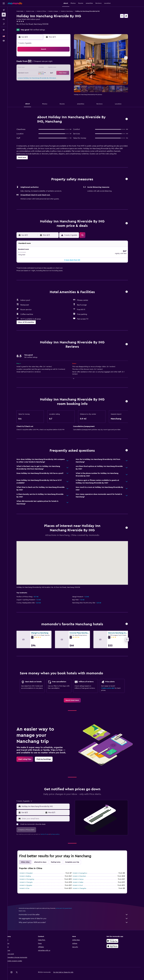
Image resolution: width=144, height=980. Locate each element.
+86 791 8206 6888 (27, 27)
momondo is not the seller (77, 912)
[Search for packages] (4, 24)
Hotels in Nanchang (70, 11)
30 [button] (37, 84)
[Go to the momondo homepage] (15, 3)
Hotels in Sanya (82, 877)
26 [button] (53, 78)
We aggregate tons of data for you (77, 916)
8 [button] (68, 63)
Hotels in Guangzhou (84, 871)
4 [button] (47, 63)
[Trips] (4, 30)
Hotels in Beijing (29, 874)
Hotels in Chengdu (30, 880)
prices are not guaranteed (67, 906)
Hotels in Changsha (83, 886)
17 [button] (42, 73)
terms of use (48, 832)
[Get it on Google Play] (116, 939)
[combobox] (49, 804)
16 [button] (37, 73)
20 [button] (58, 73)
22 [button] (68, 73)
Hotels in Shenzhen (83, 874)
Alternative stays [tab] (44, 860)
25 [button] (47, 78)
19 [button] (53, 73)
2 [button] (37, 63)
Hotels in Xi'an (28, 886)
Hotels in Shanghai (30, 871)
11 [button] (47, 68)
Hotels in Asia (34, 11)
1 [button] (68, 57)
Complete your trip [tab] (76, 860)
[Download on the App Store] (116, 944)
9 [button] (37, 68)
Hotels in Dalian (82, 880)
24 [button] (42, 78)
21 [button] (63, 73)
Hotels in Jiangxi (57, 11)
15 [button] (68, 68)
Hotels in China (45, 11)
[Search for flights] (4, 10)
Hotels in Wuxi (81, 883)
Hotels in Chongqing (30, 877)
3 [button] (42, 63)
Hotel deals (24, 11)
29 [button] (68, 78)
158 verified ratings (41, 30)
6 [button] (58, 63)
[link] (76, 698)
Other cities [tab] (29, 860)
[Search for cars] (4, 19)
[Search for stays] (4, 15)
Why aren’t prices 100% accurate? (77, 920)
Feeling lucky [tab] (59, 860)
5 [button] (53, 63)
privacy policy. (59, 832)
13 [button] (58, 68)
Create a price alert (111, 686)
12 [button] (53, 68)
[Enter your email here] (49, 816)
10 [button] (42, 68)
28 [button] (63, 78)
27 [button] (58, 78)
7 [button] (63, 63)
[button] (4, 3)
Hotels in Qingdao (29, 883)
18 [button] (47, 73)
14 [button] (63, 68)
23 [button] (37, 78)
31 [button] (42, 84)
